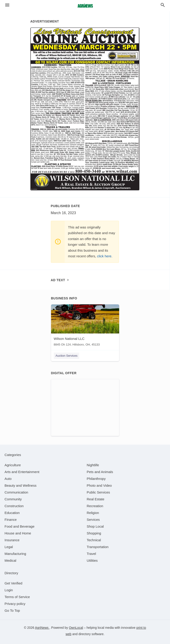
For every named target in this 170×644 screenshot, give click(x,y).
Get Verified (13, 583)
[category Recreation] (95, 506)
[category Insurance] (12, 540)
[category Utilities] (92, 560)
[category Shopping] (94, 533)
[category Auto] (8, 479)
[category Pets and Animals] (100, 472)
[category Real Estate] (96, 499)
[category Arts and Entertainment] (22, 472)
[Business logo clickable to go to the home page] (85, 6)
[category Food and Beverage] (20, 526)
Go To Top (12, 610)
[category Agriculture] (13, 465)
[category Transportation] (98, 547)
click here (104, 256)
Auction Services (67, 356)
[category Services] (93, 520)
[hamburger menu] (7, 5)
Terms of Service (17, 597)
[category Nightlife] (93, 465)
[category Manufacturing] (15, 554)
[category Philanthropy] (96, 479)
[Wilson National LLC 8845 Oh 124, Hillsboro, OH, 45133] (85, 326)
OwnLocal (76, 628)
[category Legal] (9, 547)
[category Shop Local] (95, 526)
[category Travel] (91, 554)
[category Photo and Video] (99, 485)
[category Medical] (10, 560)
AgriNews (42, 628)
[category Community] (13, 499)
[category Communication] (16, 492)
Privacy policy (15, 604)
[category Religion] (93, 513)
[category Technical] (94, 540)
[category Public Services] (98, 492)
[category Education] (12, 513)
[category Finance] (11, 520)
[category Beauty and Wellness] (21, 485)
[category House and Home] (18, 533)
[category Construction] (14, 506)
